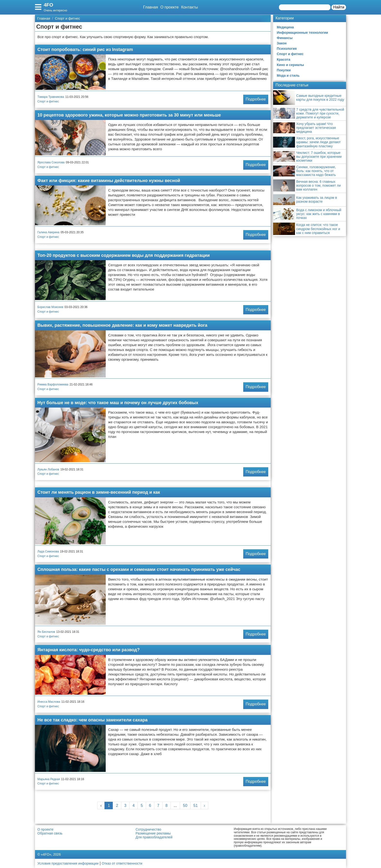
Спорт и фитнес (48, 101)
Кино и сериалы (290, 65)
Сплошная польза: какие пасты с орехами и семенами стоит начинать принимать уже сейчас (139, 569)
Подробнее (256, 99)
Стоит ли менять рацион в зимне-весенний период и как (99, 492)
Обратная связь (50, 833)
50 (185, 805)
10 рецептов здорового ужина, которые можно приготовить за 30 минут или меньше (129, 115)
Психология (287, 49)
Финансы (285, 38)
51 (196, 805)
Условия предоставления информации (68, 863)
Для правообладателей (154, 837)
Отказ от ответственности (122, 863)
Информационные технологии (302, 33)
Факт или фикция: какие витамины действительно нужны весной (109, 181)
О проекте (169, 7)
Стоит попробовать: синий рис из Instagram (85, 50)
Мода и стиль (288, 75)
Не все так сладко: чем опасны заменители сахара (92, 720)
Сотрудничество (148, 829)
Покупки (284, 70)
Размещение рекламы (153, 833)
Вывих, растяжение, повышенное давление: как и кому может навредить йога (122, 325)
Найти (339, 7)
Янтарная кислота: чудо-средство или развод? (89, 650)
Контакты (189, 7)
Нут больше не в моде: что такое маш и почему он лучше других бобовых (118, 403)
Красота (284, 59)
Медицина (285, 27)
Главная (151, 7)
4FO (48, 5)
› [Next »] (204, 805)
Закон (282, 43)
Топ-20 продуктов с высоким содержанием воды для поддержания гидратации (124, 255)
